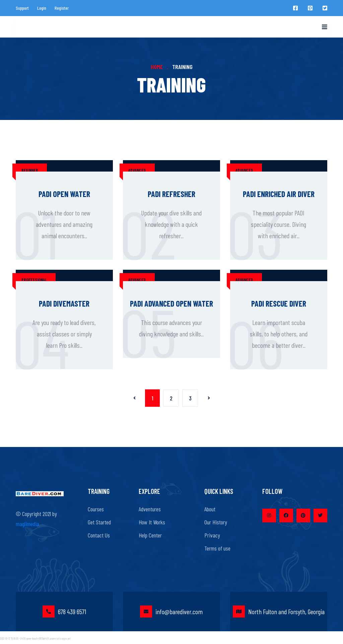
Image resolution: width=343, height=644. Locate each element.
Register (62, 8)
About (210, 509)
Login (42, 8)
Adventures (150, 509)
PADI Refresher (171, 194)
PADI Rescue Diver (279, 303)
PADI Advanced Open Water (171, 303)
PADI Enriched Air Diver (279, 194)
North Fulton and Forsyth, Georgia (279, 611)
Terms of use (217, 548)
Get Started (99, 522)
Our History (216, 522)
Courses (96, 509)
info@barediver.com (171, 611)
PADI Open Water (64, 194)
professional (34, 280)
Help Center (150, 535)
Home (157, 67)
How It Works (152, 522)
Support (22, 8)
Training (182, 67)
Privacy (212, 535)
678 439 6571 (64, 611)
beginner (30, 170)
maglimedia (27, 524)
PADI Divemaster (64, 303)
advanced (137, 170)
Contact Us (99, 535)
